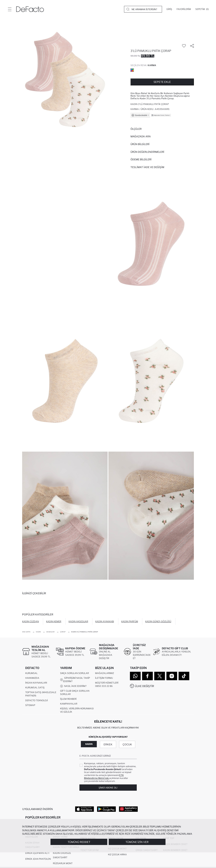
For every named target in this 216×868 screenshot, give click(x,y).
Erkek (108, 745)
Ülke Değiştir (144, 686)
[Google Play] (106, 809)
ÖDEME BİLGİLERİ (141, 159)
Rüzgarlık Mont (63, 863)
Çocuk (127, 745)
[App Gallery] (128, 809)
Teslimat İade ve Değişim (147, 167)
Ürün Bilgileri (140, 144)
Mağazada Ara (141, 136)
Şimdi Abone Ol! (108, 788)
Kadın (89, 744)
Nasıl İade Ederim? (73, 686)
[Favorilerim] (184, 9)
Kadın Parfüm (130, 621)
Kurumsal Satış (35, 688)
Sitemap (30, 705)
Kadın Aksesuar (78, 621)
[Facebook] (147, 676)
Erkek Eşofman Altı (37, 853)
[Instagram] (172, 676)
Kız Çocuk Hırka (117, 855)
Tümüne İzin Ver (137, 842)
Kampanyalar (69, 704)
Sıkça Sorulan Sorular (74, 673)
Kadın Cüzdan (31, 621)
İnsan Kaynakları (36, 683)
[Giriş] (169, 9)
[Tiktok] (184, 676)
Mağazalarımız (104, 673)
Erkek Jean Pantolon (38, 859)
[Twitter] (160, 676)
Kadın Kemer (54, 621)
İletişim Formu (104, 678)
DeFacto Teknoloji (36, 701)
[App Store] (85, 809)
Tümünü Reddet (79, 842)
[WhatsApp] (135, 676)
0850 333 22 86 (104, 686)
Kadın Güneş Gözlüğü (158, 621)
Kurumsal (31, 673)
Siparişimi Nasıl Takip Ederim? (75, 680)
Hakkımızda (32, 678)
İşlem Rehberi (68, 699)
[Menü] (10, 9)
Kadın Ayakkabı (105, 621)
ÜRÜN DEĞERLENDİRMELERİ (147, 152)
